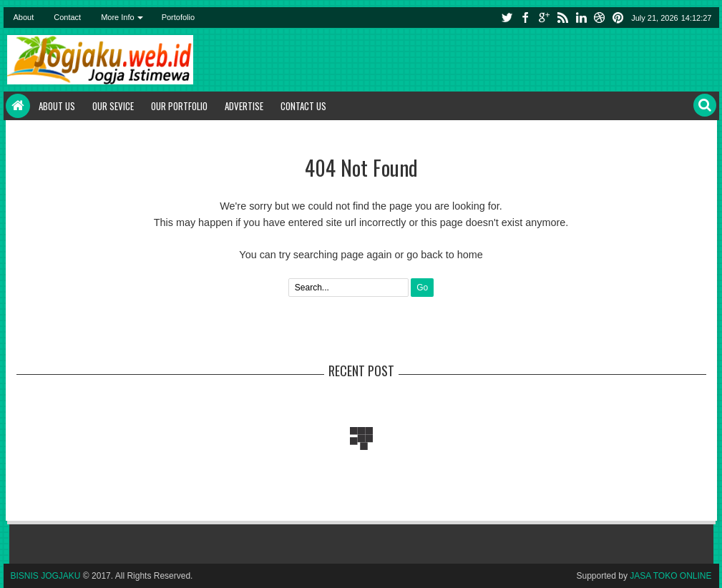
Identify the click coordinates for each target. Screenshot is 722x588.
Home (18, 106)
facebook (525, 18)
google (544, 18)
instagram (600, 18)
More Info (117, 17)
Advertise (244, 106)
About (24, 17)
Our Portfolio (179, 106)
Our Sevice (113, 106)
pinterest (618, 18)
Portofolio (178, 17)
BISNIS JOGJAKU (46, 576)
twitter (507, 18)
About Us (57, 106)
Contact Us (303, 106)
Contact (67, 17)
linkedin (581, 18)
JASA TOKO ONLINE (670, 576)
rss (562, 18)
